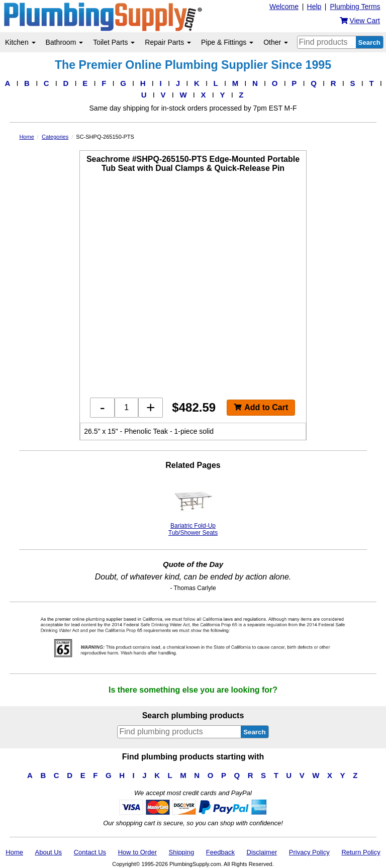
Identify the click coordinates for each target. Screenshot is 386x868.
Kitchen (20, 42)
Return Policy (361, 852)
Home (14, 852)
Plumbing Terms (355, 7)
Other (276, 42)
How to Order (137, 852)
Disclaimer (262, 852)
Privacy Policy (309, 852)
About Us (49, 852)
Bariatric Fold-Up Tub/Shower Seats (193, 508)
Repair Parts (168, 42)
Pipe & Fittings (227, 42)
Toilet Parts (114, 42)
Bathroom (65, 42)
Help (314, 7)
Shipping (182, 852)
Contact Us (90, 852)
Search (369, 42)
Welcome (284, 7)
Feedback (220, 852)
